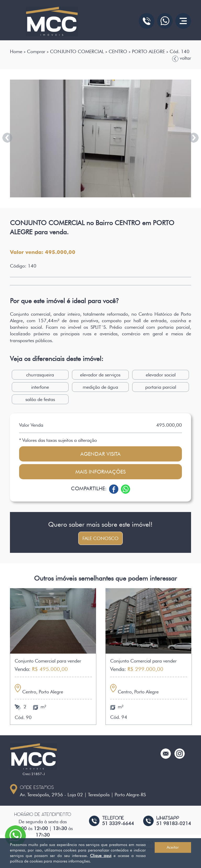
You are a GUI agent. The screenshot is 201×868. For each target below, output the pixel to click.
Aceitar (173, 847)
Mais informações (100, 472)
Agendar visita (100, 454)
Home (16, 51)
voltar (182, 58)
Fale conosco (100, 538)
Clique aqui (101, 856)
